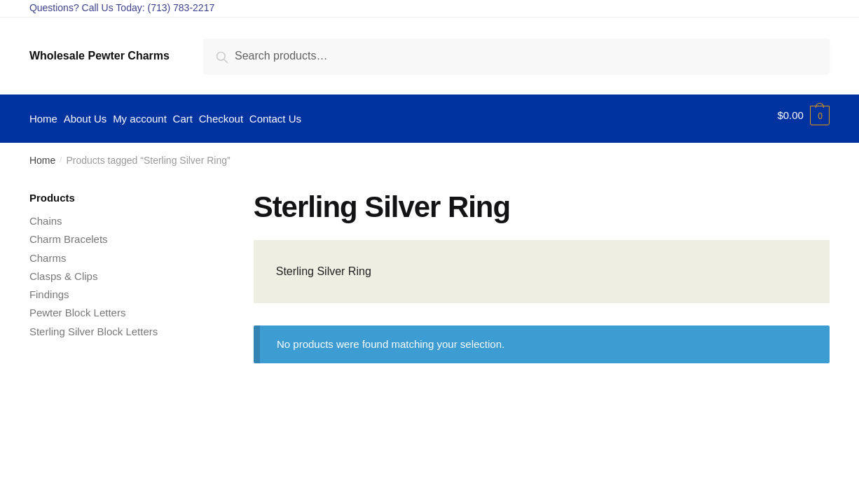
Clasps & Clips (64, 269)
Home (42, 154)
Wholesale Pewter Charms (99, 56)
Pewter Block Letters (78, 306)
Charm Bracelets (69, 233)
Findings (49, 288)
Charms (48, 251)
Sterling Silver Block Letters (94, 324)
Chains (46, 215)
